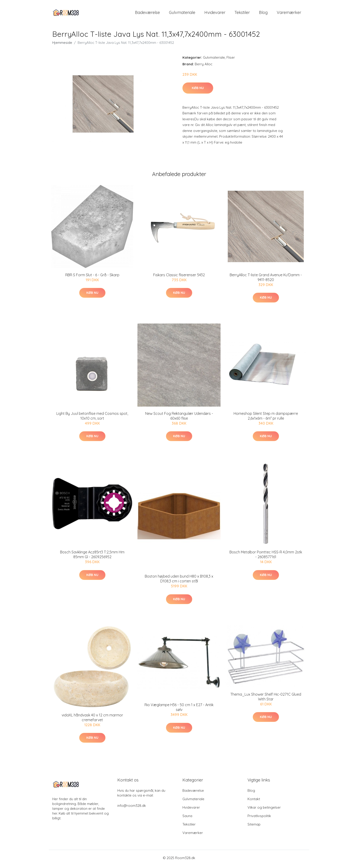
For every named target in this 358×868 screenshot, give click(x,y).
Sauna (187, 818)
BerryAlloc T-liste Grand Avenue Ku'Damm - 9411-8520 (266, 280)
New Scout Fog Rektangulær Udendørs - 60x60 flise (179, 418)
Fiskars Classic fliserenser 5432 (179, 277)
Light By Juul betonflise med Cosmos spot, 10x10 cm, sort (92, 418)
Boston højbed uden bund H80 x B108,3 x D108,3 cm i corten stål (179, 581)
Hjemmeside (62, 45)
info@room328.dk (132, 808)
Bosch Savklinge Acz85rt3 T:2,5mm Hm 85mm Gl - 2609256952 (92, 557)
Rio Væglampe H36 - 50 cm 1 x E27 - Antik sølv (179, 710)
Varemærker (289, 14)
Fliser (231, 60)
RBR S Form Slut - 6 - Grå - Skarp (92, 277)
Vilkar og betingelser (264, 810)
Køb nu (198, 90)
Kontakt (254, 801)
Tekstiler (242, 14)
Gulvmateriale (182, 14)
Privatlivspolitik (259, 818)
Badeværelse (147, 14)
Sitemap (254, 827)
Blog (263, 14)
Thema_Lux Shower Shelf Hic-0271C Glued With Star (266, 699)
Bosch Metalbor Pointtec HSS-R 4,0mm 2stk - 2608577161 (266, 557)
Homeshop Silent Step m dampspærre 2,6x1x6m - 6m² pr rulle (266, 418)
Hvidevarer (215, 14)
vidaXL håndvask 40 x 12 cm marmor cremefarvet (92, 720)
